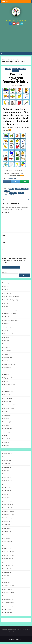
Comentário (6, 213)
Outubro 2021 (7, 559)
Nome (4, 236)
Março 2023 (7, 501)
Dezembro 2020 (8, 592)
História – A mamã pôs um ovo (23, 199)
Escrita (5, 330)
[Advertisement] (15, 38)
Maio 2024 (7, 470)
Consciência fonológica (20, 69)
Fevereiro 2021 (8, 586)
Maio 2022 (7, 535)
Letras (5, 374)
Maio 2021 (7, 576)
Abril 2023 (6, 498)
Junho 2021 (7, 572)
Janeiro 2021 (7, 589)
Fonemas (21, 193)
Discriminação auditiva (9, 310)
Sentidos (6, 432)
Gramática (6, 351)
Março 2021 (7, 582)
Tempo (6, 442)
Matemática (7, 391)
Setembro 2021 (8, 562)
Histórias (6, 354)
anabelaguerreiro (22, 85)
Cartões (9, 69)
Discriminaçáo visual (9, 313)
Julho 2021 (6, 569)
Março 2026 (7, 454)
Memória (6, 395)
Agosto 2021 (7, 565)
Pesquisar (5, 273)
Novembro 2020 (8, 596)
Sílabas (6, 435)
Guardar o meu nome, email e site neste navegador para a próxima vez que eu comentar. (14, 261)
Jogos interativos (8, 364)
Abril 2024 (6, 474)
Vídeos (5, 446)
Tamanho (6, 439)
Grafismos (6, 347)
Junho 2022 (7, 531)
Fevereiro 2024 (8, 477)
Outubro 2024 (7, 460)
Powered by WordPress (15, 640)
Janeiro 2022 (7, 548)
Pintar (5, 418)
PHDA (5, 412)
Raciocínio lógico (8, 429)
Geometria (6, 344)
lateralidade (7, 368)
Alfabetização (13, 193)
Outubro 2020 (7, 599)
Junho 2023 (7, 491)
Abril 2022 (6, 538)
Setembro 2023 (8, 484)
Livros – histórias (8, 385)
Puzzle (5, 425)
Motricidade (7, 398)
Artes (5, 283)
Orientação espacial (9, 405)
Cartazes (6, 290)
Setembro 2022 (8, 521)
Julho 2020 (6, 609)
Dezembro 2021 (8, 552)
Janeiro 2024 (7, 481)
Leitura (6, 371)
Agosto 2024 (7, 464)
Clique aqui (21, 176)
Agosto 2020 (7, 606)
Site (3, 250)
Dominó (6, 324)
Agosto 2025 (7, 457)
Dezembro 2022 (8, 511)
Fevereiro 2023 (8, 504)
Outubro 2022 (7, 518)
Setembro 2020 (8, 603)
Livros (5, 381)
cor (5, 303)
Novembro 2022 (8, 515)
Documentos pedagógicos (10, 320)
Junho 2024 (7, 467)
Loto (5, 388)
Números (6, 402)
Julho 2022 (6, 528)
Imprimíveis (7, 357)
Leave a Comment (9, 195)
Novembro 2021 (8, 555)
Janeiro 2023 (7, 508)
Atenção (6, 286)
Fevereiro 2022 (8, 545)
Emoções (6, 327)
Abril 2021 (6, 579)
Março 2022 (7, 542)
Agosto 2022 (7, 525)
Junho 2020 (7, 613)
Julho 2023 (6, 487)
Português (6, 422)
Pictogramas (7, 415)
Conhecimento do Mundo (10, 296)
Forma (5, 341)
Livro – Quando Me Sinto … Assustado (10, 199)
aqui (10, 130)
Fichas (5, 337)
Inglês (5, 361)
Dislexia (6, 317)
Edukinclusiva (11, 178)
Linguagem (16, 71)
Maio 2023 (7, 494)
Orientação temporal (9, 408)
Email (4, 243)
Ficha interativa (8, 334)
